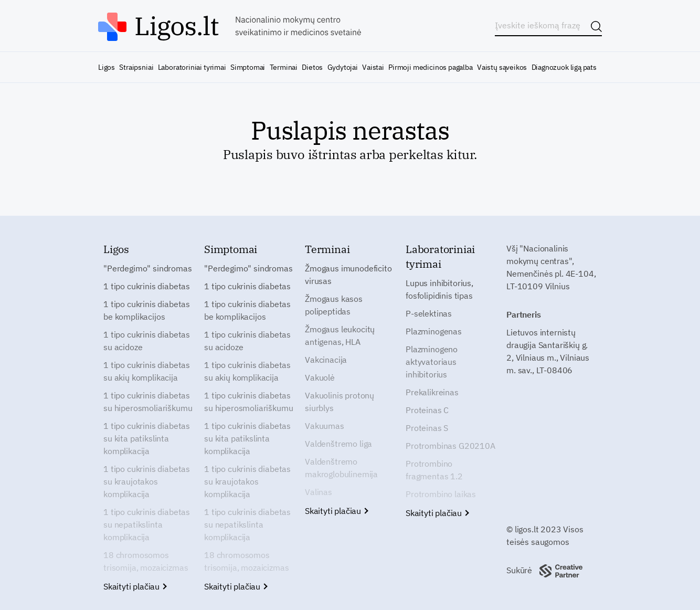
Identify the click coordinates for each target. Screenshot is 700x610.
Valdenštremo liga (338, 444)
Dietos (312, 67)
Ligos (107, 67)
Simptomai (248, 67)
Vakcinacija (326, 360)
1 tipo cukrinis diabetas (147, 286)
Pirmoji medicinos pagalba (431, 67)
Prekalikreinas (432, 392)
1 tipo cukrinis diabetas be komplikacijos (147, 310)
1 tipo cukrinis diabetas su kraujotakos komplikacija (147, 481)
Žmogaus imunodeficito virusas (348, 275)
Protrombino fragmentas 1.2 (434, 470)
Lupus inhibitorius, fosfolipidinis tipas (439, 289)
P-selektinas (429, 313)
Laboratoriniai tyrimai (192, 67)
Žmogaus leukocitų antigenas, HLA (340, 335)
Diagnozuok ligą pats (564, 67)
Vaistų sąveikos (502, 67)
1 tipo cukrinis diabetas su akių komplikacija (147, 371)
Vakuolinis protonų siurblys (340, 402)
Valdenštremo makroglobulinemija (341, 468)
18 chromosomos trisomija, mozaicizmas (146, 561)
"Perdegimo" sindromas (148, 268)
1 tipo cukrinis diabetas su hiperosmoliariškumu (148, 402)
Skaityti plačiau (135, 586)
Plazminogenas (434, 331)
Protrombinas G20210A (450, 446)
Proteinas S (427, 428)
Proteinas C (427, 410)
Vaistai (373, 67)
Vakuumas (325, 426)
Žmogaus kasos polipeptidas (334, 305)
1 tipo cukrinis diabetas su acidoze (147, 341)
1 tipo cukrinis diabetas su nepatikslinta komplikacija (147, 524)
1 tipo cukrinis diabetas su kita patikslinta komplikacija (147, 438)
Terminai (284, 67)
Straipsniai (136, 67)
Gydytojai (343, 67)
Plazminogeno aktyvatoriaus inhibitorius (432, 362)
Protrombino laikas (441, 494)
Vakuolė (320, 377)
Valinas (319, 492)
